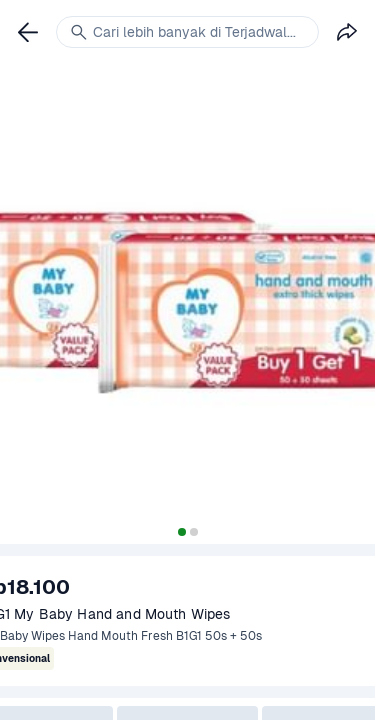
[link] (28, 32)
